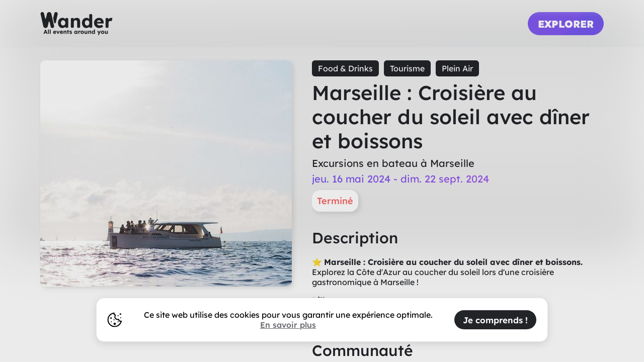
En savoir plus (288, 325)
